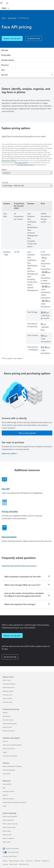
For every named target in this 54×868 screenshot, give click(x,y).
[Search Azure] (8, 3)
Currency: (5, 182)
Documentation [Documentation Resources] (7, 784)
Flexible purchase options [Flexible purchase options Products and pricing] (10, 723)
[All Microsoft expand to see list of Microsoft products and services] (3, 3)
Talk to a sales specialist (27, 433)
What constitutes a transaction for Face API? (23, 577)
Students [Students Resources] (5, 795)
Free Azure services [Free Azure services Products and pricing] (8, 720)
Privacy (22, 861)
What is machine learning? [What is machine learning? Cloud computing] (10, 824)
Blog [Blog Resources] (4, 788)
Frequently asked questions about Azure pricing (19, 566)
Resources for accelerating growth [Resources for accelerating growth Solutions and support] (12, 745)
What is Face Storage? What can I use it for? (22, 585)
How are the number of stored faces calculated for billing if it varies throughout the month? (24, 595)
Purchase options (8, 60)
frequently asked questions (26, 165)
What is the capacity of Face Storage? (20, 604)
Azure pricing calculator (9, 161)
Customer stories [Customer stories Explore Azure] (7, 702)
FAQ (3, 70)
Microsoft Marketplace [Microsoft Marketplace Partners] (9, 770)
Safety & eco (46, 861)
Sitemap (5, 861)
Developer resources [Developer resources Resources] (8, 791)
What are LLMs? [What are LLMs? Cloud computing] (7, 835)
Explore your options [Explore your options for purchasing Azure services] (9, 453)
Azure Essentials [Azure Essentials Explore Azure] (7, 698)
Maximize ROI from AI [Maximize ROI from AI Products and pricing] (9, 731)
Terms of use (29, 861)
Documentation (9, 537)
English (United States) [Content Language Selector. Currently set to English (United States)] (13, 848)
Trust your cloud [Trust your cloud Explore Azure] (7, 695)
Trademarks (37, 861)
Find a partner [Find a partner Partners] (7, 774)
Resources (5, 65)
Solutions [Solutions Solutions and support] (5, 741)
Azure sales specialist (21, 163)
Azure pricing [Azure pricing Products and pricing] (6, 716)
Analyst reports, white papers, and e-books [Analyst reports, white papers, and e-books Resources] (14, 802)
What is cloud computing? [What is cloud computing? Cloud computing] (10, 816)
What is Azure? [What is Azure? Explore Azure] (7, 680)
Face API (4, 75)
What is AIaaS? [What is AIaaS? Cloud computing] (7, 831)
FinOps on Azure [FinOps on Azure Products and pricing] (7, 727)
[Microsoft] (27, 2)
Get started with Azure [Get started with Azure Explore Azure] (9, 684)
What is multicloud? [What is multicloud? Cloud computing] (8, 820)
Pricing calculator (10, 511)
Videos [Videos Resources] (5, 806)
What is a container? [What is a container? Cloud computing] (8, 838)
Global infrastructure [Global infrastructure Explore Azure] (9, 687)
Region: (4, 169)
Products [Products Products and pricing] (5, 713)
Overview (5, 50)
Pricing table (6, 55)
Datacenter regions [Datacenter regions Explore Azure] (8, 691)
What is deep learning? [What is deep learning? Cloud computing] (9, 827)
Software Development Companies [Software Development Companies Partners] (12, 766)
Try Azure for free (34, 38)
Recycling (5, 864)
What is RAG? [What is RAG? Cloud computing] (7, 842)
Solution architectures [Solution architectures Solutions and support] (9, 749)
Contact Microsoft (14, 861)
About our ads (13, 864)
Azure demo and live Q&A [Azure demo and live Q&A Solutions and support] (10, 756)
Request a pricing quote (12, 38)
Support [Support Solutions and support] (5, 752)
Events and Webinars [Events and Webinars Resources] (9, 799)
